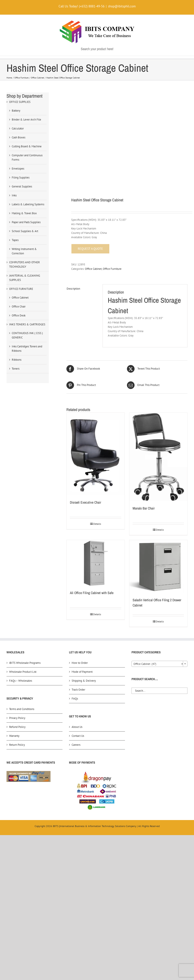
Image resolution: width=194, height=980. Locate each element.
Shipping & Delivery (84, 681)
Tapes (15, 240)
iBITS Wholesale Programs (25, 663)
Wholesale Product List (23, 672)
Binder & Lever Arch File (26, 120)
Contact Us (78, 736)
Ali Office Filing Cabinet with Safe (92, 593)
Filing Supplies (21, 177)
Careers (76, 745)
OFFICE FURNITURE (21, 289)
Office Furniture (112, 269)
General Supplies (22, 186)
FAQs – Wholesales (21, 681)
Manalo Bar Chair (144, 508)
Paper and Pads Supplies (26, 222)
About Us (77, 727)
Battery (16, 111)
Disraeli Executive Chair (85, 502)
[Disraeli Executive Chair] (96, 454)
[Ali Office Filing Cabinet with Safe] (96, 563)
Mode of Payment (82, 672)
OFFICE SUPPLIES (20, 102)
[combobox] (159, 664)
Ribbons (17, 360)
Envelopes (18, 169)
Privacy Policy (17, 718)
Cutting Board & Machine (27, 146)
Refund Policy (17, 727)
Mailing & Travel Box (24, 213)
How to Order (80, 663)
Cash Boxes (19, 137)
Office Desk (19, 315)
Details (97, 524)
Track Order (78, 690)
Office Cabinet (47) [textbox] (158, 664)
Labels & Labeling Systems (28, 204)
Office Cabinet (93, 269)
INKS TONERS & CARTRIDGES (27, 324)
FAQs (75, 699)
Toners (16, 369)
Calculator (18, 128)
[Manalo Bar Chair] (158, 457)
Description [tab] (73, 289)
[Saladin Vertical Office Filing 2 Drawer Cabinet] (158, 566)
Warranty (14, 736)
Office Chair (19, 307)
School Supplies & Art (25, 231)
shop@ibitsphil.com (122, 6)
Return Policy (17, 745)
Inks (14, 195)
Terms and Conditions (22, 709)
